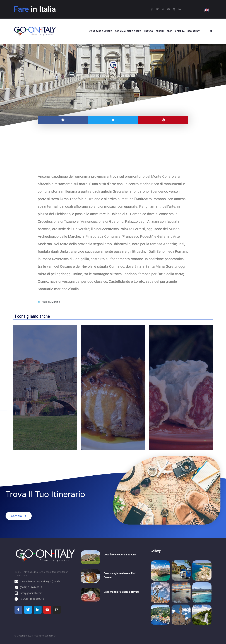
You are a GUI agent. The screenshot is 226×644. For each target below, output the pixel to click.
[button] (63, 120)
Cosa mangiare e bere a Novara (122, 592)
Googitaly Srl (50, 636)
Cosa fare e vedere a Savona (120, 555)
